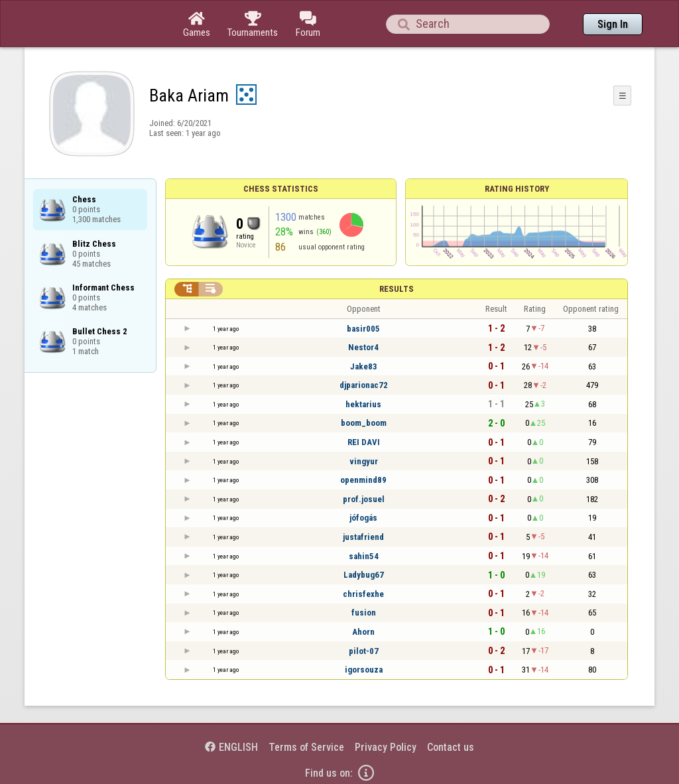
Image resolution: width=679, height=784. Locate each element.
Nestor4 (363, 347)
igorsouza (364, 670)
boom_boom (364, 423)
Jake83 (364, 366)
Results (397, 289)
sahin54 (364, 556)
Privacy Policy (386, 747)
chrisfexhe (363, 594)
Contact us (451, 747)
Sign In (613, 24)
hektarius (363, 404)
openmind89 (363, 480)
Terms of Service (306, 747)
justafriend (363, 537)
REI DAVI (364, 442)
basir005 (363, 329)
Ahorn (363, 632)
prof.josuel (364, 499)
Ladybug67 (364, 575)
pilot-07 (364, 651)
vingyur (364, 461)
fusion (364, 613)
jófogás (363, 518)
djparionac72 (364, 385)
